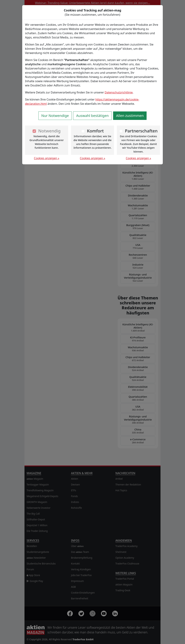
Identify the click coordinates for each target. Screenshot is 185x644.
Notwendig (49, 131)
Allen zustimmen (130, 116)
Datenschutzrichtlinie (119, 92)
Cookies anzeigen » (47, 158)
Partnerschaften (141, 131)
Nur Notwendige (55, 116)
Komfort (95, 131)
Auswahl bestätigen (92, 116)
